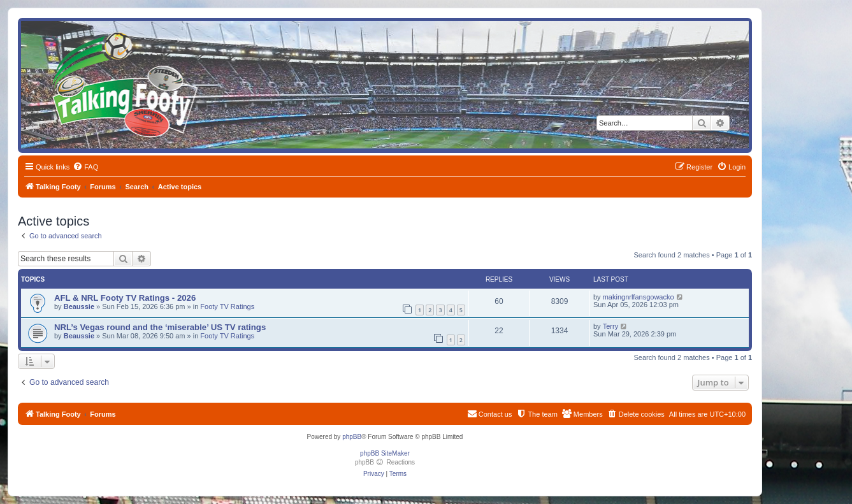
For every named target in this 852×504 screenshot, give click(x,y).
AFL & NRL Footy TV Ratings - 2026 (125, 298)
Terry (610, 326)
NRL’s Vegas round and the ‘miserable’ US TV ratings (160, 327)
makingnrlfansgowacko (639, 297)
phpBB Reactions (385, 462)
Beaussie (79, 306)
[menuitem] (85, 167)
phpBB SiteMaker (385, 453)
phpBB (352, 437)
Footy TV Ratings (227, 306)
